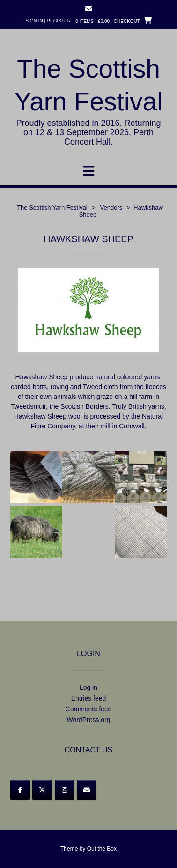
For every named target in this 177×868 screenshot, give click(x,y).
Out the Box (102, 849)
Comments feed (89, 709)
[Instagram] (65, 790)
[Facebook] (20, 790)
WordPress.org (88, 720)
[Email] (87, 790)
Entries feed (89, 698)
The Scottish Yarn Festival (89, 85)
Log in (88, 687)
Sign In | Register (48, 21)
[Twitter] (42, 790)
